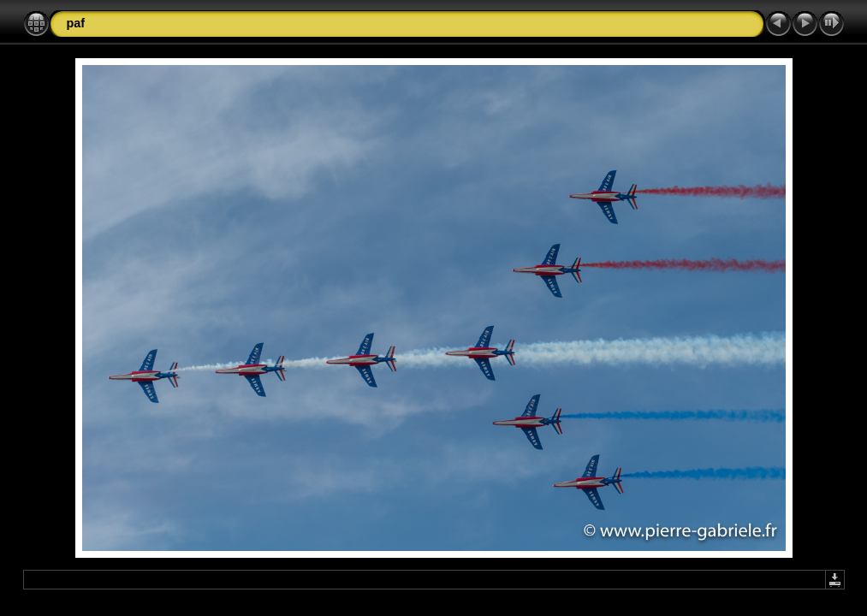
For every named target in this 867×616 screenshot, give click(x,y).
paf (76, 23)
